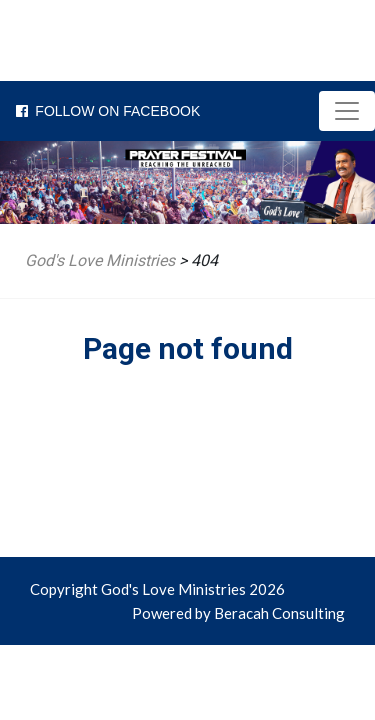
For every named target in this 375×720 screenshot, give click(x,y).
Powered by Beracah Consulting (238, 613)
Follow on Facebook (100, 111)
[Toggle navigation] (347, 111)
